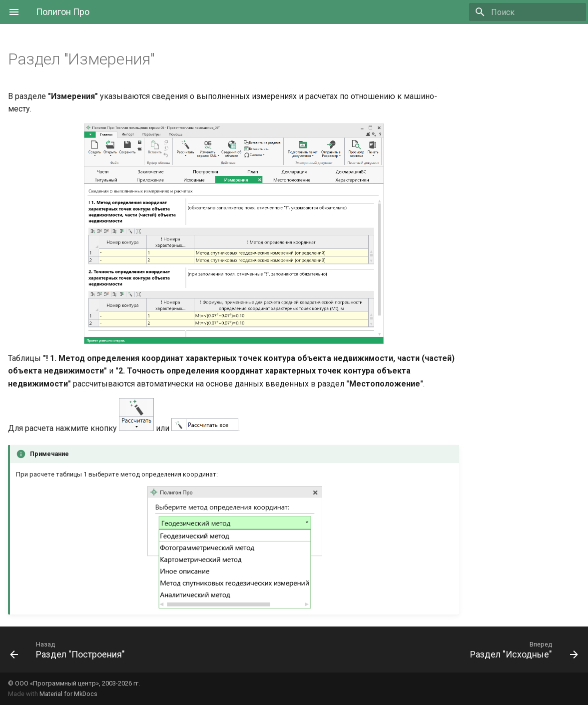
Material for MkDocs (68, 694)
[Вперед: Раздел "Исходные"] (521, 649)
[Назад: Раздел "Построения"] (70, 649)
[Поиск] (528, 12)
